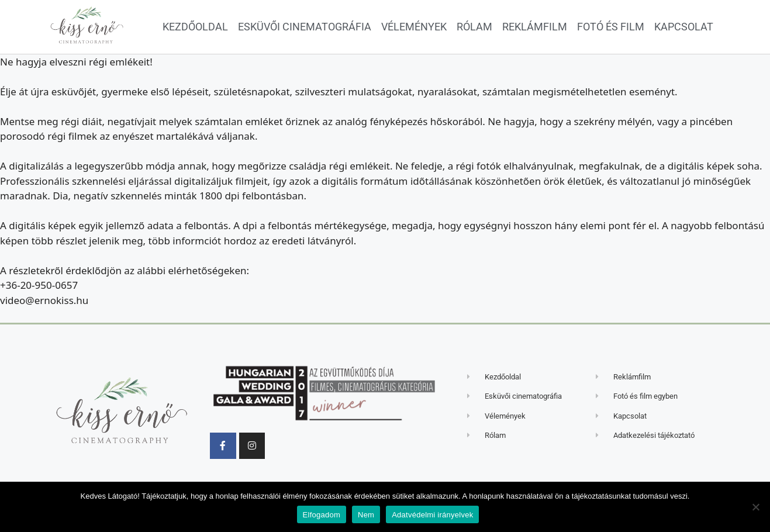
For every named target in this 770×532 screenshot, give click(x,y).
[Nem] (755, 507)
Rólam (474, 27)
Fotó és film (611, 27)
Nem (366, 515)
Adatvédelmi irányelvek (432, 515)
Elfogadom (322, 515)
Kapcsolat (684, 27)
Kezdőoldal (195, 27)
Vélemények (414, 27)
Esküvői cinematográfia (305, 27)
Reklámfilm (535, 27)
